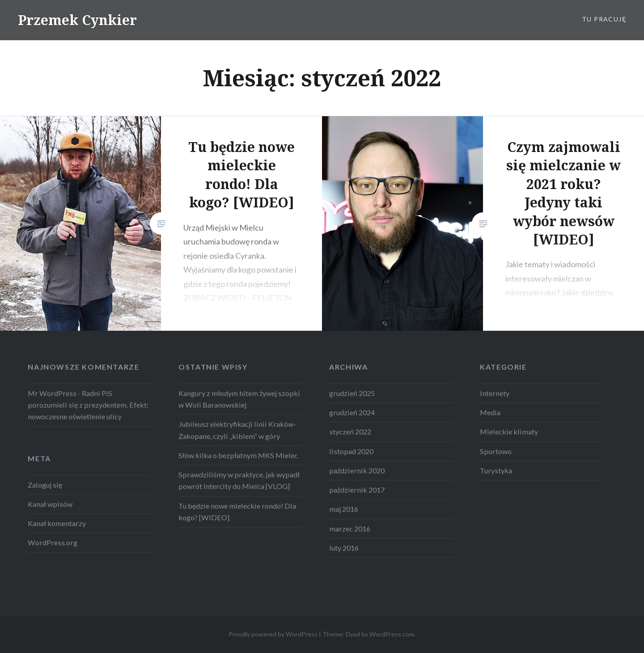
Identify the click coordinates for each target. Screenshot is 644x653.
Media (490, 412)
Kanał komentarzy (57, 523)
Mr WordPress (52, 393)
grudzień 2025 (352, 393)
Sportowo (496, 451)
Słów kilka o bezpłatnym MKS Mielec (238, 455)
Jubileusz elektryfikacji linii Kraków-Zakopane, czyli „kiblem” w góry (237, 430)
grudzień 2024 (352, 412)
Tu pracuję (604, 19)
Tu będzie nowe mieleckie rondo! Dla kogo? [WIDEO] (237, 512)
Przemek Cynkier (77, 20)
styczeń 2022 (350, 432)
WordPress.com (392, 634)
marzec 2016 (350, 529)
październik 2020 (357, 470)
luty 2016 (344, 548)
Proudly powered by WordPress (273, 634)
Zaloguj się (45, 485)
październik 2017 (357, 490)
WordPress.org (53, 542)
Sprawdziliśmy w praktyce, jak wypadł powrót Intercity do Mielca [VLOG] (239, 480)
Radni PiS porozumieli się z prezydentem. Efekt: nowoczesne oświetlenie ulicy (88, 405)
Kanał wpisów (50, 504)
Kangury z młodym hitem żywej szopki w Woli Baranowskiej (239, 399)
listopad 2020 (351, 451)
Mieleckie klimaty (509, 432)
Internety (495, 393)
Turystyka (496, 470)
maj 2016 (344, 509)
